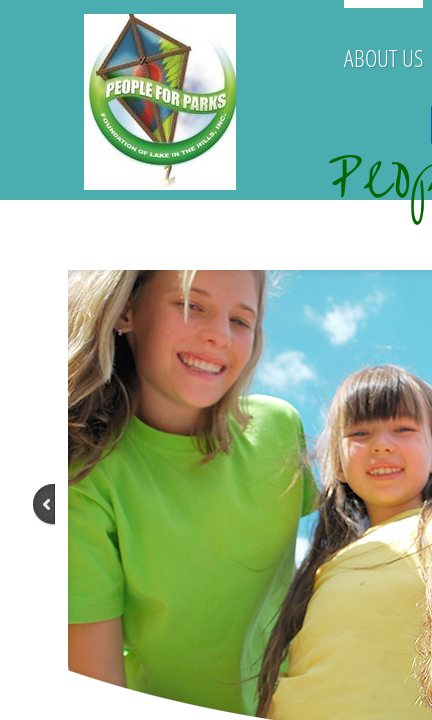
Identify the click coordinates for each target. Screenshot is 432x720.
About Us (383, 57)
